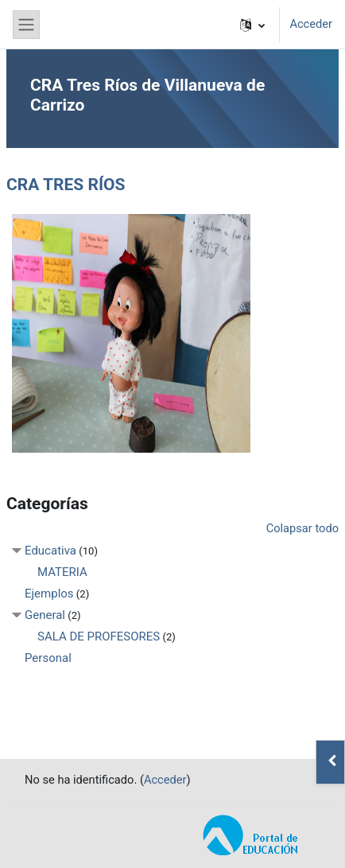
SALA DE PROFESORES (99, 636)
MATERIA (62, 572)
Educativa (50, 551)
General (45, 615)
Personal (48, 658)
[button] (252, 25)
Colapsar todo (302, 528)
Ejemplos (49, 594)
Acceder (311, 24)
